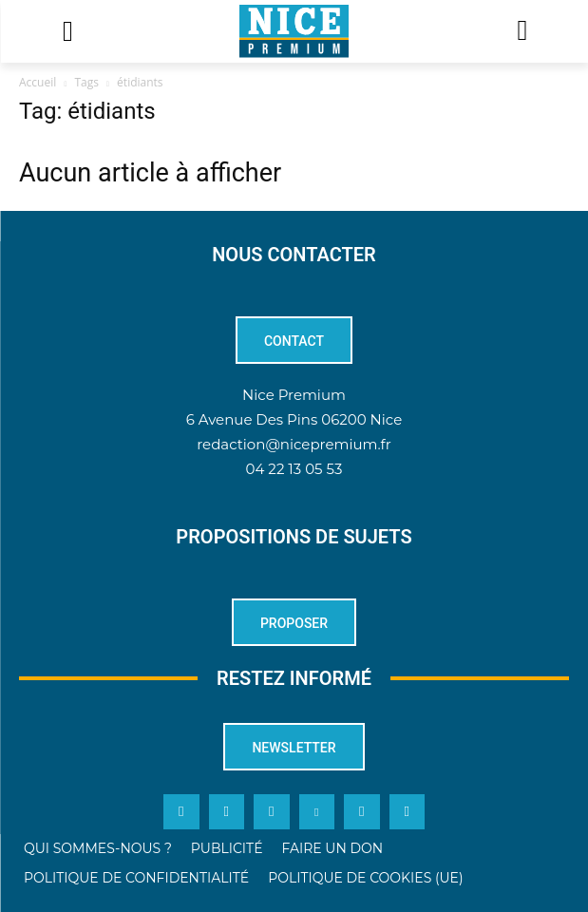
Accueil (38, 82)
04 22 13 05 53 (294, 469)
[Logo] (294, 31)
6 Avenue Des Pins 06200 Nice (294, 419)
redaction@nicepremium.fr (294, 444)
